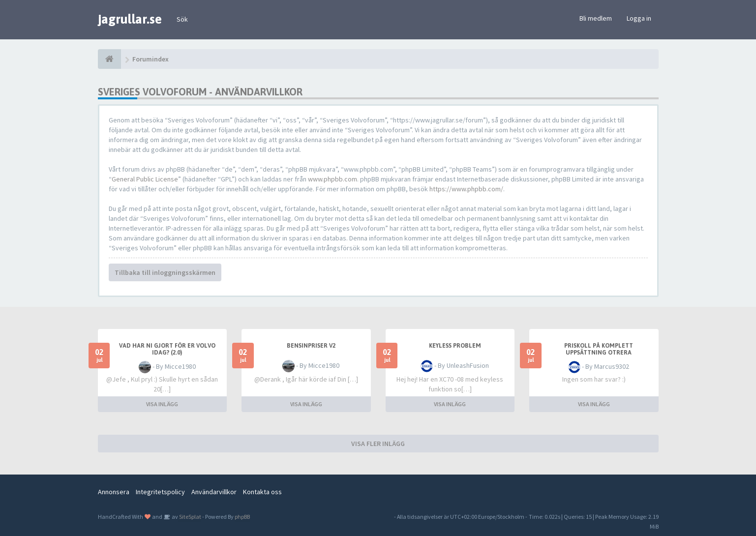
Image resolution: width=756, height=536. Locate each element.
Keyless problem (455, 346)
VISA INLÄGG (162, 404)
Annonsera (114, 492)
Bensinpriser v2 (311, 346)
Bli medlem (596, 18)
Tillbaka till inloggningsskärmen (165, 272)
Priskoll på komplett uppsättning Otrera (599, 349)
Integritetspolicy (160, 492)
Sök (182, 19)
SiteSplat (190, 517)
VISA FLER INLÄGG (378, 444)
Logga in (639, 18)
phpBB (242, 517)
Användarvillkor (214, 492)
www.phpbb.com (333, 179)
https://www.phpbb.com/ (466, 189)
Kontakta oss (262, 492)
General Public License (145, 179)
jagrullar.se (130, 19)
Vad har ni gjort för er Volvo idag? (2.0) (167, 349)
